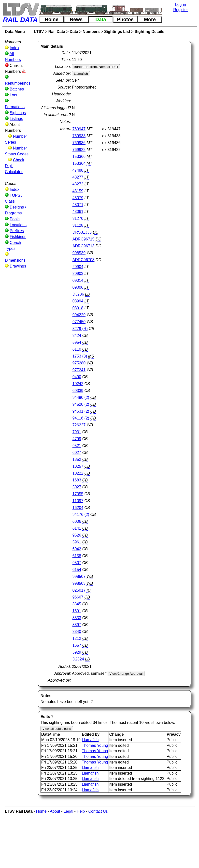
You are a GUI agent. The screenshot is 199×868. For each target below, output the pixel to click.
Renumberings (18, 83)
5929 (77, 652)
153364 (79, 163)
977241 (79, 370)
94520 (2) (81, 404)
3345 (77, 604)
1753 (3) (80, 356)
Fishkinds (18, 237)
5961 (77, 542)
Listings (16, 119)
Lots (13, 95)
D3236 (78, 294)
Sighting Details (149, 32)
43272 (78, 184)
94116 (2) (81, 418)
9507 (77, 563)
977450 (79, 322)
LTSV (39, 32)
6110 (77, 349)
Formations (15, 107)
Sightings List (117, 32)
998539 (79, 253)
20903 (78, 274)
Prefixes (17, 231)
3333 (77, 618)
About (55, 811)
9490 (77, 377)
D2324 (78, 659)
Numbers (91, 32)
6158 (77, 556)
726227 (79, 425)
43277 (78, 177)
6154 (77, 570)
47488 (78, 170)
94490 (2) (81, 397)
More (150, 19)
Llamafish (90, 740)
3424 (77, 336)
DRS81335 (82, 232)
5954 (77, 342)
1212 (77, 638)
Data (101, 19)
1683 (77, 480)
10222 (78, 473)
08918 (78, 308)
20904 (78, 267)
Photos (125, 19)
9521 (77, 446)
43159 (78, 191)
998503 (79, 583)
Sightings (18, 113)
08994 (78, 301)
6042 (77, 549)
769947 (79, 129)
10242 (78, 384)
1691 (77, 611)
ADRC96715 (84, 239)
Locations (18, 225)
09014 (78, 280)
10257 (78, 466)
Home (52, 19)
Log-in (181, 5)
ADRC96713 (84, 246)
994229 (79, 315)
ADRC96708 (84, 260)
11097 (78, 501)
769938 (79, 136)
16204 (78, 508)
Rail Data (57, 32)
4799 (77, 439)
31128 (78, 225)
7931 (77, 432)
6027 (77, 453)
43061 (78, 212)
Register (181, 10)
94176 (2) (81, 515)
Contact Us (98, 811)
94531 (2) (81, 411)
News (76, 19)
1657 (77, 645)
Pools (14, 219)
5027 (77, 487)
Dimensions (15, 260)
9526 (77, 535)
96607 (78, 597)
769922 (79, 150)
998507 (79, 576)
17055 (78, 494)
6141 (77, 528)
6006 (77, 521)
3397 (77, 625)
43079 (78, 198)
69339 (78, 391)
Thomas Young (95, 745)
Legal (68, 811)
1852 (77, 459)
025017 (79, 590)
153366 (79, 157)
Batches (17, 89)
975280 (79, 363)
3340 (77, 632)
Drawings (18, 266)
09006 (78, 287)
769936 (79, 143)
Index (14, 48)
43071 (78, 205)
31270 (78, 218)
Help (81, 811)
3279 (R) (80, 329)
